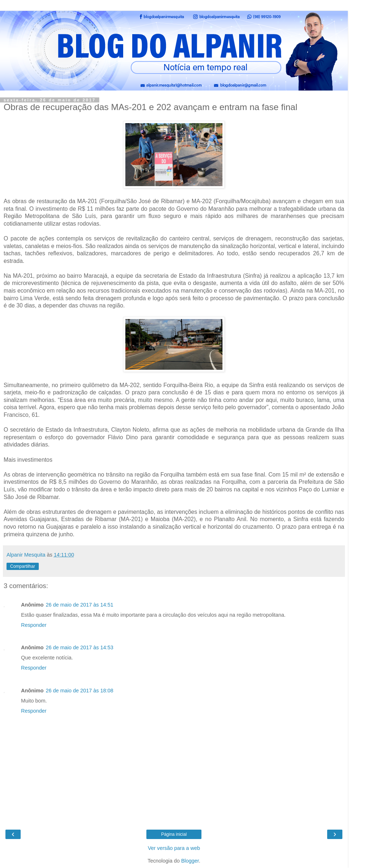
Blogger (190, 861)
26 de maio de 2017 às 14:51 (79, 605)
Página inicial (174, 834)
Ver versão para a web (174, 848)
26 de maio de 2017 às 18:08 (79, 691)
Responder (34, 625)
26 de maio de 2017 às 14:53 (79, 647)
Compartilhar (23, 566)
